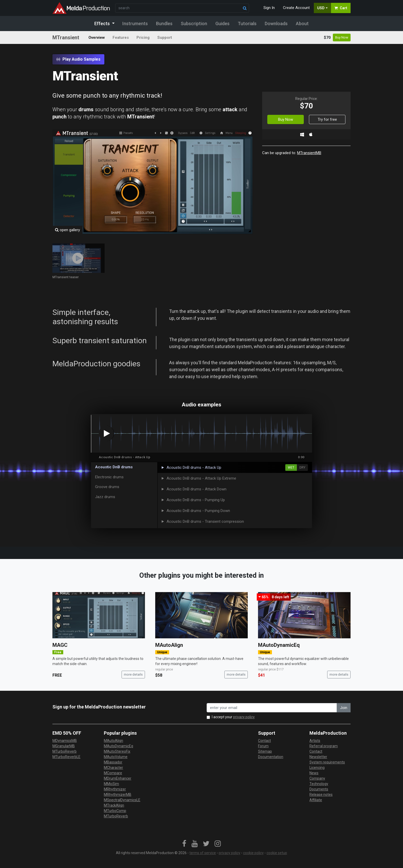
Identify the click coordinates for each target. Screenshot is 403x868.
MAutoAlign (169, 645)
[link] (184, 844)
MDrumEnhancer (118, 778)
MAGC (60, 645)
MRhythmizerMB (118, 795)
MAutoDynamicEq (279, 645)
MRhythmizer (115, 789)
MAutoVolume (116, 757)
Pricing (143, 38)
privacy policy (244, 717)
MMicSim (111, 784)
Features (121, 38)
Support (165, 38)
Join (344, 708)
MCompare (113, 773)
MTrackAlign (114, 805)
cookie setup (277, 853)
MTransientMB (309, 153)
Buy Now (342, 37)
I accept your (233, 717)
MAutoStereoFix (117, 751)
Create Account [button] (296, 8)
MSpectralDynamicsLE (122, 800)
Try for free (327, 119)
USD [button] (321, 8)
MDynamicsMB (65, 741)
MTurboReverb (65, 751)
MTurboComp (115, 811)
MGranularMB (64, 746)
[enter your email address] (272, 708)
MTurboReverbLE (66, 757)
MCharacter (113, 768)
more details (133, 674)
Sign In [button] (269, 8)
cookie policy (253, 853)
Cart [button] (341, 8)
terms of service (203, 853)
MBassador (113, 762)
